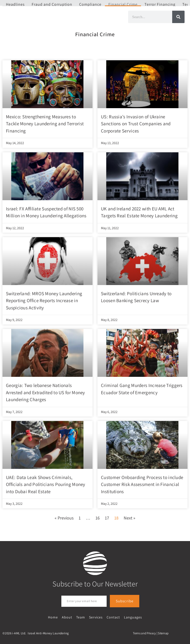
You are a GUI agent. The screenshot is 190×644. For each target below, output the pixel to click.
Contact (113, 617)
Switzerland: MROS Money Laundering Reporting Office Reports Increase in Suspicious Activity (44, 301)
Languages (132, 617)
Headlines (15, 4)
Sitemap (163, 632)
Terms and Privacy (144, 632)
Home (54, 617)
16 (98, 518)
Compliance (90, 4)
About (68, 617)
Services (96, 617)
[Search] (178, 17)
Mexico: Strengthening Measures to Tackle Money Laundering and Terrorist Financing (45, 124)
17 (107, 518)
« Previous (64, 518)
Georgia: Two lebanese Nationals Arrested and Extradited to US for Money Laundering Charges (46, 392)
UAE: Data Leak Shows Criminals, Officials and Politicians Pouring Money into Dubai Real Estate (46, 484)
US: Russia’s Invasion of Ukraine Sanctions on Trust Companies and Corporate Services (136, 124)
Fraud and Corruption (52, 4)
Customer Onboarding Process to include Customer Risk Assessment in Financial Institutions (142, 484)
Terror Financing (160, 4)
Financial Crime (123, 4)
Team (81, 617)
